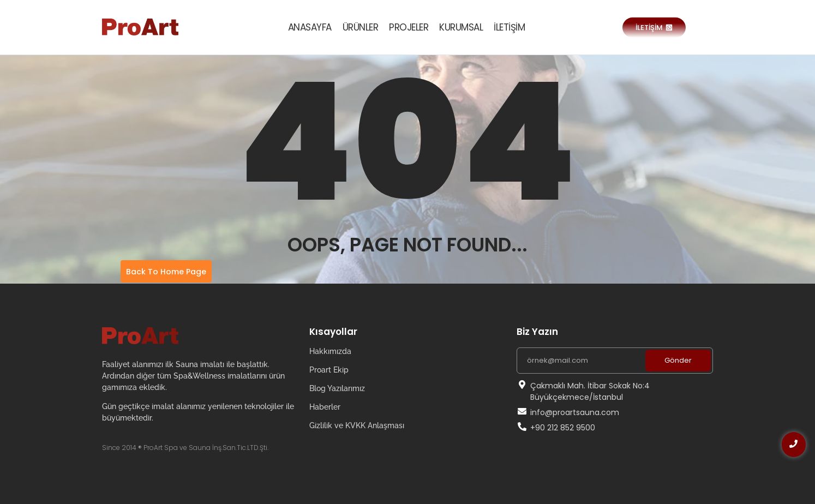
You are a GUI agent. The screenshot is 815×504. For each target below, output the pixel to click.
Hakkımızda (330, 351)
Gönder (678, 360)
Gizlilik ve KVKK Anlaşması (357, 425)
